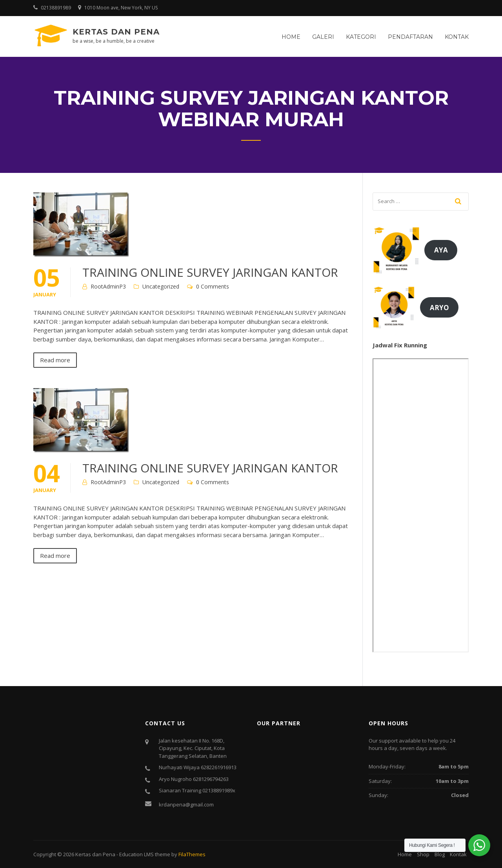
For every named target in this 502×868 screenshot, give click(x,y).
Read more (55, 360)
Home (291, 37)
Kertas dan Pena (116, 32)
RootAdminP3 (108, 286)
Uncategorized (161, 286)
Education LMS (136, 854)
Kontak (457, 37)
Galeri (323, 37)
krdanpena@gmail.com (186, 804)
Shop (423, 854)
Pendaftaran (410, 37)
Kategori (361, 37)
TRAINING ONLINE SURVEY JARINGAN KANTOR (210, 272)
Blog (440, 854)
